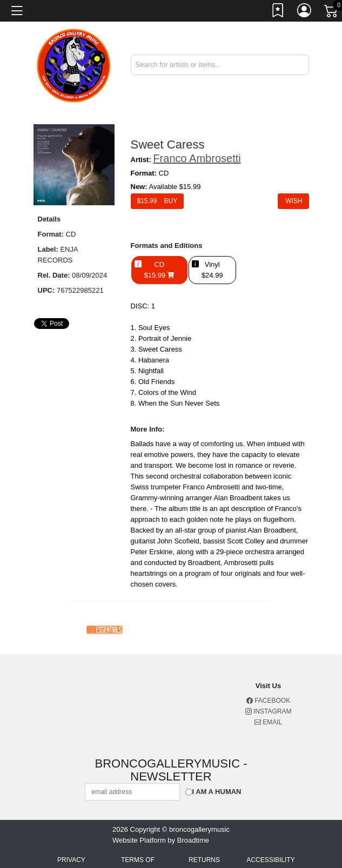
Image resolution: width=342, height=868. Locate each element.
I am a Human (217, 792)
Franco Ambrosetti (197, 158)
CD (159, 270)
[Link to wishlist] (278, 12)
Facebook (268, 701)
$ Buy (157, 201)
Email (268, 722)
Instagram (269, 711)
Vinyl (212, 270)
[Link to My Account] (305, 12)
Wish (293, 201)
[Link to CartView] (332, 10)
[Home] (74, 64)
